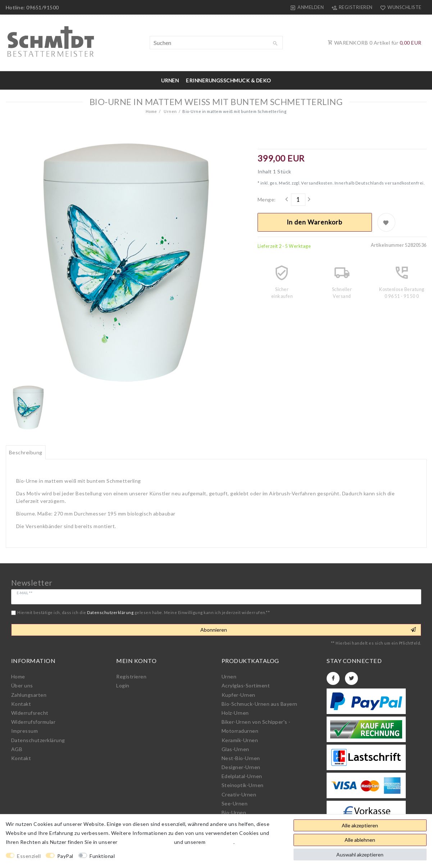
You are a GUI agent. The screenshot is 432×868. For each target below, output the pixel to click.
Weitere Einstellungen (149, 856)
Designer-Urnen (241, 767)
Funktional (102, 856)
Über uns (22, 685)
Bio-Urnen (234, 812)
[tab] (26, 453)
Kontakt (21, 704)
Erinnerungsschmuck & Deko (229, 80)
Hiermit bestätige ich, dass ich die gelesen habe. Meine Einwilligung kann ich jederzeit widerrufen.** (144, 612)
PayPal (65, 856)
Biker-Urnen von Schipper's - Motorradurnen (256, 726)
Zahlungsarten (29, 695)
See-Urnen (235, 803)
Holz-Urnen (235, 713)
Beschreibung (26, 452)
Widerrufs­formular (33, 722)
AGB (17, 749)
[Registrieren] (352, 7)
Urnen (170, 80)
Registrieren (131, 676)
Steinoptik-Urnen (243, 785)
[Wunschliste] (399, 7)
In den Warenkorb (315, 222)
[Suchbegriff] (216, 43)
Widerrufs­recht (30, 713)
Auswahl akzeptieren (360, 855)
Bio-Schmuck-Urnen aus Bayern (260, 704)
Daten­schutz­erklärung (38, 740)
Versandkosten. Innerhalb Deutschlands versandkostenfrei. (363, 183)
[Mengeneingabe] (298, 200)
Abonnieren (308, 630)
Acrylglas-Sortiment (246, 685)
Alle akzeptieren (360, 825)
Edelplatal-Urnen (242, 776)
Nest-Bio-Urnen (241, 758)
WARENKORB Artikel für (375, 43)
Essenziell (29, 856)
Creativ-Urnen (239, 794)
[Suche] (276, 44)
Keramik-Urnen (240, 740)
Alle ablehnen (360, 840)
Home (151, 111)
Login (123, 685)
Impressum (25, 731)
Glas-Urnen (235, 749)
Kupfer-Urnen (238, 695)
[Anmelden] (307, 7)
